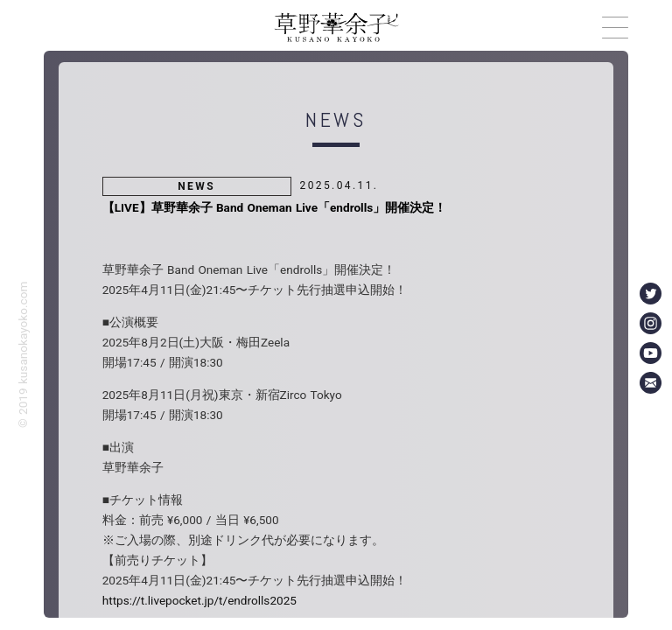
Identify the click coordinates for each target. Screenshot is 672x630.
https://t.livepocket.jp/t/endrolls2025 (199, 600)
